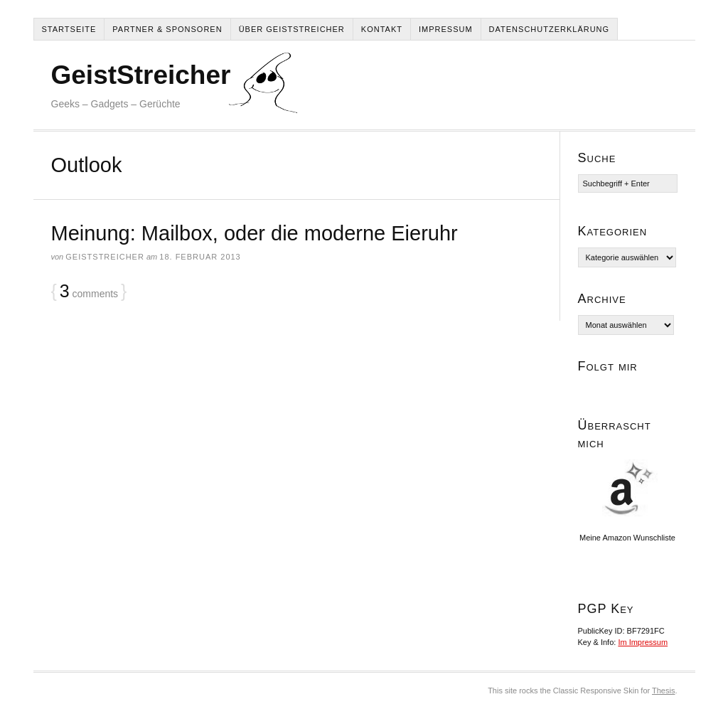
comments (89, 292)
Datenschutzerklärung (550, 29)
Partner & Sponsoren (167, 29)
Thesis (663, 691)
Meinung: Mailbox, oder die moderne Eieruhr (255, 233)
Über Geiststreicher (292, 29)
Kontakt (382, 29)
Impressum (446, 29)
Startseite (69, 29)
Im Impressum (643, 642)
